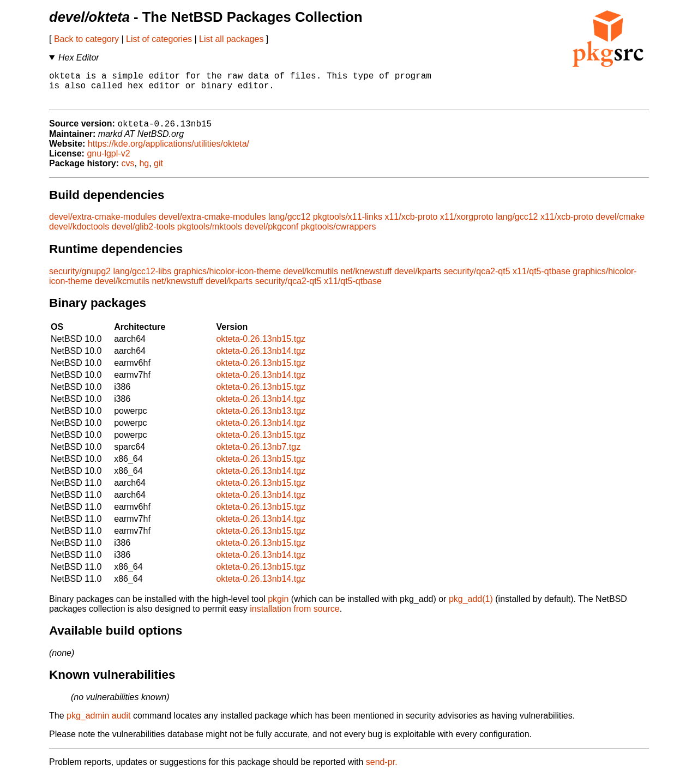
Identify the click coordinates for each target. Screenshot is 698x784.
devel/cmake (620, 225)
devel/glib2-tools (143, 235)
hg (144, 171)
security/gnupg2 (80, 279)
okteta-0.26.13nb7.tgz (258, 455)
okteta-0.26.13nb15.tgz (261, 347)
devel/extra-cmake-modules (103, 225)
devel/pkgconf (271, 235)
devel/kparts (418, 279)
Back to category (86, 39)
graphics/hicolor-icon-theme (228, 279)
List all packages (231, 39)
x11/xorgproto (467, 225)
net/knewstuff (366, 279)
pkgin (278, 607)
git (158, 171)
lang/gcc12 (289, 225)
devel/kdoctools (79, 235)
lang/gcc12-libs (142, 279)
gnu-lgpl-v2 (108, 162)
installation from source (295, 617)
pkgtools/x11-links (348, 225)
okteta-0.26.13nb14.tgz (261, 359)
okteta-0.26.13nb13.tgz (261, 419)
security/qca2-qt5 (477, 279)
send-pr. (382, 770)
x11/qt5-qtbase (541, 279)
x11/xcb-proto (411, 225)
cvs (128, 171)
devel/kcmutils (311, 279)
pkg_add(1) (471, 607)
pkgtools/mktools (210, 235)
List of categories (159, 39)
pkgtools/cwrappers (339, 235)
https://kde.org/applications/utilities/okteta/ (169, 152)
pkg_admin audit (98, 724)
